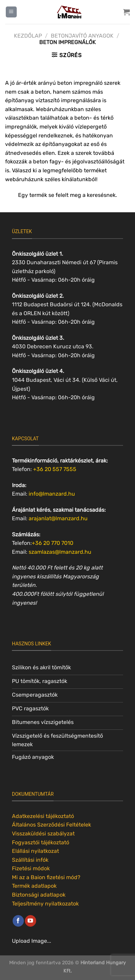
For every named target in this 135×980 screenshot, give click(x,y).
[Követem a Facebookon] (18, 921)
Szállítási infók (30, 860)
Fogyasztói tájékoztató (41, 842)
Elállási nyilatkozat (35, 851)
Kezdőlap (28, 36)
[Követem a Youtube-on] (31, 921)
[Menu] (11, 12)
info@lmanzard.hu (52, 494)
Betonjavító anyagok (82, 36)
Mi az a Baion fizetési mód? (46, 877)
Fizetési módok (31, 868)
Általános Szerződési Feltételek (51, 825)
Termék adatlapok (34, 886)
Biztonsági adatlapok (39, 895)
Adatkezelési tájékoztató (43, 816)
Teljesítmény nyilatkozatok (45, 904)
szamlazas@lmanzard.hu (60, 552)
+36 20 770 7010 (52, 543)
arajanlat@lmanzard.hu (58, 518)
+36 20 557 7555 (55, 469)
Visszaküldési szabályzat (43, 834)
